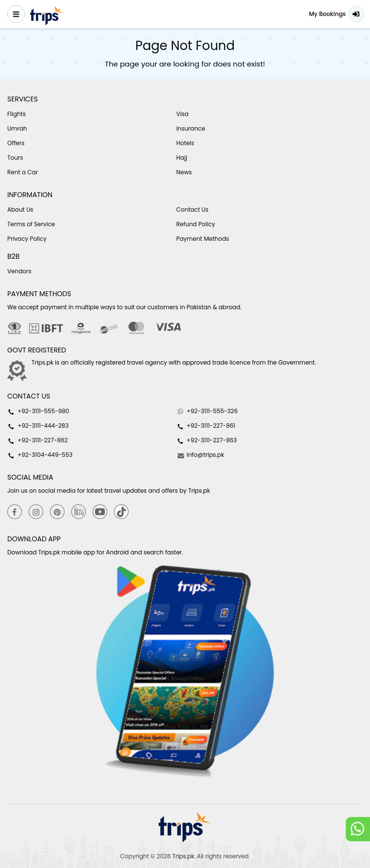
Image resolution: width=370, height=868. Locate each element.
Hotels (185, 143)
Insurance (191, 128)
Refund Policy (196, 224)
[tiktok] (121, 511)
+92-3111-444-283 (38, 426)
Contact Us (193, 209)
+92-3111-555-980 (38, 411)
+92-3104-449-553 (40, 455)
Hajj (182, 158)
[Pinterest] (57, 511)
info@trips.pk (201, 455)
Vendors (19, 271)
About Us (20, 209)
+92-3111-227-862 (38, 440)
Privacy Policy (27, 239)
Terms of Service (31, 224)
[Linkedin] (79, 511)
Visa (183, 114)
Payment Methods (203, 239)
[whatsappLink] (358, 829)
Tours (15, 158)
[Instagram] (36, 511)
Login (356, 14)
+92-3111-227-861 (206, 426)
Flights (16, 114)
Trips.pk (183, 856)
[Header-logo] (47, 16)
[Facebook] (15, 511)
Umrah (17, 128)
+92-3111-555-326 (207, 411)
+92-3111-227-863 (207, 440)
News (184, 172)
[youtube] (100, 511)
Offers (16, 143)
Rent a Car (23, 172)
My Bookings (327, 14)
